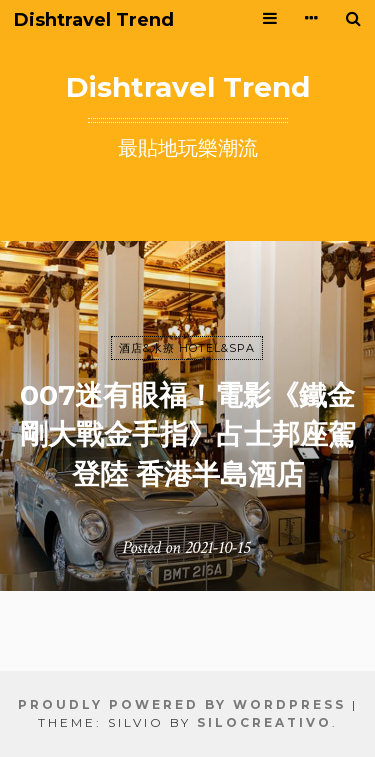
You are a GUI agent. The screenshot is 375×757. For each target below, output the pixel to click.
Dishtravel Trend (94, 20)
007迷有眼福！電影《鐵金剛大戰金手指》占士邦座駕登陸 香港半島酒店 (188, 434)
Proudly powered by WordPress (182, 704)
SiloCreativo (264, 722)
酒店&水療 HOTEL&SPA (187, 348)
